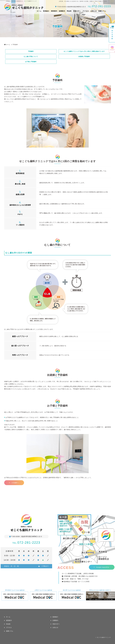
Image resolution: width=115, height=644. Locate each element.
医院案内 (54, 11)
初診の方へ (77, 11)
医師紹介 (46, 11)
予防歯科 (31, 51)
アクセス (86, 11)
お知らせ (94, 11)
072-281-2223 (99, 6)
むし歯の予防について (31, 56)
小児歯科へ (15, 483)
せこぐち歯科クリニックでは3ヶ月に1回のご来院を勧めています (84, 51)
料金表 (69, 11)
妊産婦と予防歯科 (84, 56)
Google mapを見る (103, 567)
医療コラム (102, 11)
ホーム (39, 11)
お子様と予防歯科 (31, 62)
